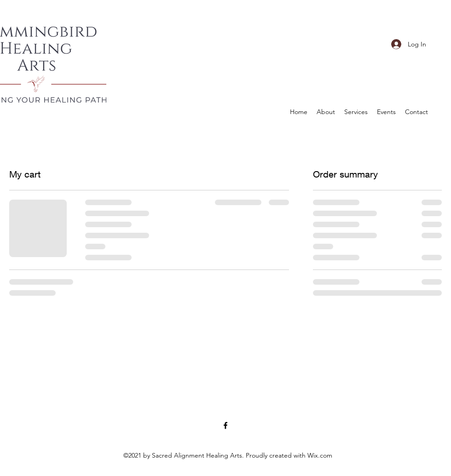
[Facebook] (225, 425)
